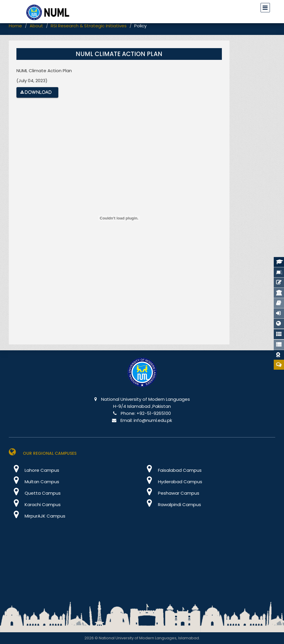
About (36, 26)
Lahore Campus (34, 470)
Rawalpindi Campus (172, 504)
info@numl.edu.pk (153, 420)
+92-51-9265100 (154, 413)
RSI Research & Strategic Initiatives (89, 26)
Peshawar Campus (171, 493)
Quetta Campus (35, 493)
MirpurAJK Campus (37, 516)
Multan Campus (34, 482)
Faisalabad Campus (172, 470)
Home (15, 26)
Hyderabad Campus (172, 482)
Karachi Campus (35, 504)
